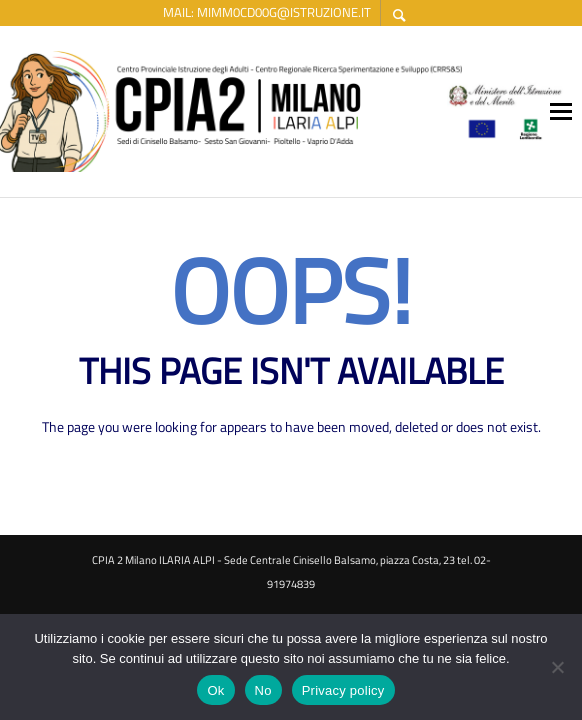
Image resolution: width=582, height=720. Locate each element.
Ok (215, 690)
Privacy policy (343, 690)
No (263, 690)
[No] (557, 669)
